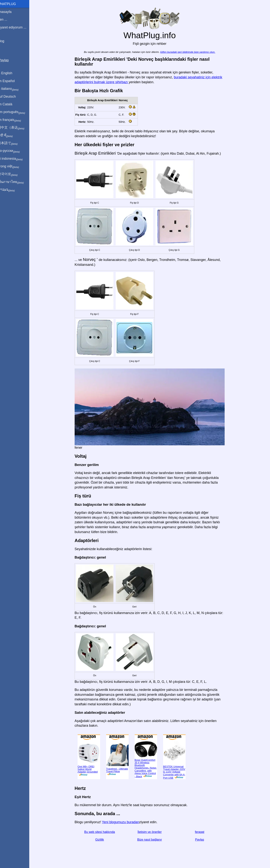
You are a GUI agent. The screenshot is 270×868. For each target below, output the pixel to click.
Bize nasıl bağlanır (152, 840)
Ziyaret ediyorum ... (16, 27)
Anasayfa (9, 12)
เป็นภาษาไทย (15, 182)
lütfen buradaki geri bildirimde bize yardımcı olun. (190, 52)
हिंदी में (10, 136)
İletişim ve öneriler (152, 832)
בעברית (11, 190)
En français (14, 120)
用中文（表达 (15, 128)
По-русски (13, 151)
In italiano (13, 89)
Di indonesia (15, 159)
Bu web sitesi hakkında (102, 832)
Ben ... (7, 19)
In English (9, 73)
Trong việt (13, 166)
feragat (202, 832)
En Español (11, 81)
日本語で (12, 143)
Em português (16, 112)
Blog (5, 41)
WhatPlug (11, 4)
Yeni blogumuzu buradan (123, 822)
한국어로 (12, 174)
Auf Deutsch (11, 97)
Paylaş (202, 840)
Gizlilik (102, 840)
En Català (9, 104)
